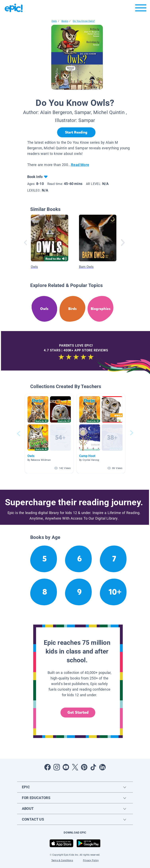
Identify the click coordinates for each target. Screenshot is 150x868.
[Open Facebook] (48, 767)
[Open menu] (141, 9)
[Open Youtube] (66, 767)
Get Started (78, 712)
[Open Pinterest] (84, 767)
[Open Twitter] (75, 767)
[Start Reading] (76, 132)
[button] (49, 434)
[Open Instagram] (57, 767)
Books (65, 21)
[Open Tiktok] (93, 767)
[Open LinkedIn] (102, 767)
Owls (54, 21)
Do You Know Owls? (84, 21)
